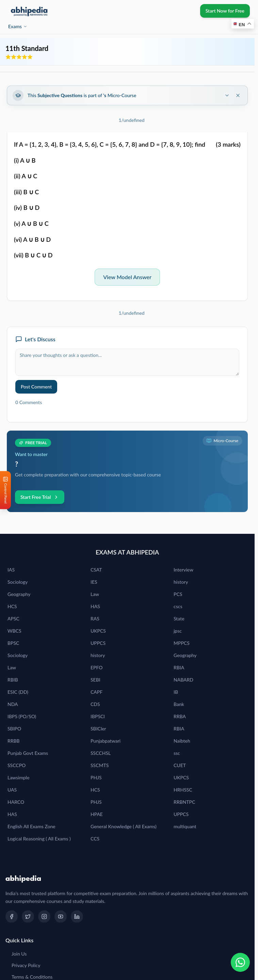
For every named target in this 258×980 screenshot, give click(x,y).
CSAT (96, 570)
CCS (95, 839)
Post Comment (36, 387)
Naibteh (182, 741)
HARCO (16, 802)
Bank (179, 704)
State (179, 619)
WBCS (14, 631)
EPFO (97, 667)
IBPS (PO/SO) (22, 716)
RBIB (13, 680)
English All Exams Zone (31, 826)
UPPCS (98, 643)
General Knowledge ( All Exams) (124, 826)
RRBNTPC (184, 802)
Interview (183, 570)
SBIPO (14, 729)
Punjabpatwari (106, 741)
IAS (11, 570)
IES (94, 582)
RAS (95, 619)
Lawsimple (19, 777)
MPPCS (182, 643)
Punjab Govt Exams (28, 753)
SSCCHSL (101, 753)
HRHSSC (183, 790)
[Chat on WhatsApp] (240, 962)
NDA (13, 704)
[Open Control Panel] (5, 490)
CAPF (96, 692)
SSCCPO (17, 765)
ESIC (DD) (18, 692)
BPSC (13, 643)
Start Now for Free (225, 11)
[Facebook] (12, 917)
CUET (180, 765)
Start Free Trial (40, 497)
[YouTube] (61, 917)
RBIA (179, 667)
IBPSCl (98, 716)
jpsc (178, 631)
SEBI (95, 680)
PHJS (96, 777)
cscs (178, 606)
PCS (178, 594)
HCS (12, 606)
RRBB (14, 741)
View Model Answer (127, 277)
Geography (19, 594)
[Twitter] (28, 917)
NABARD (183, 680)
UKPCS (98, 631)
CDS (95, 704)
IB (176, 692)
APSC (13, 619)
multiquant (185, 826)
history (181, 582)
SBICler (98, 729)
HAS (95, 606)
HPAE (97, 814)
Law (95, 594)
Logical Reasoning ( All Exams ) (39, 839)
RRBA (180, 716)
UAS (12, 790)
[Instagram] (44, 917)
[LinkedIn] (77, 917)
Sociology (18, 582)
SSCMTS (100, 765)
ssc (177, 753)
